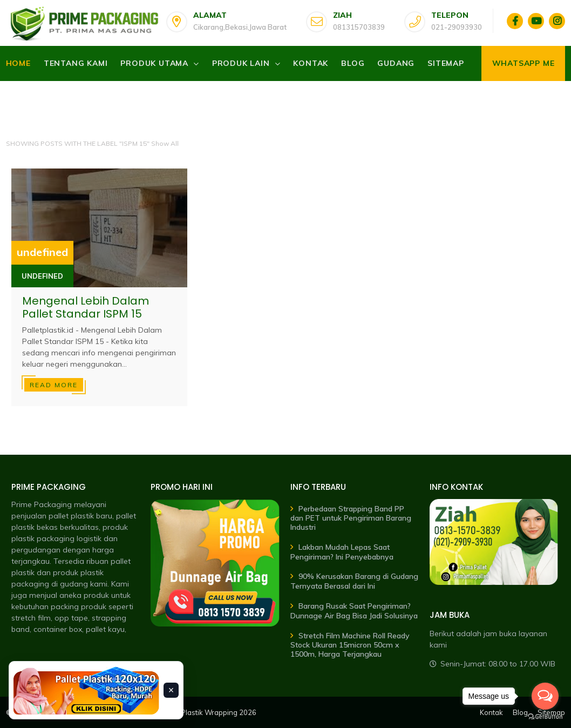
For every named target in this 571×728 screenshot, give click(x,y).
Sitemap (446, 63)
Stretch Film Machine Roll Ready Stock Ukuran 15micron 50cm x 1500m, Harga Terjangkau (350, 645)
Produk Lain (241, 63)
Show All (165, 143)
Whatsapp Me (524, 63)
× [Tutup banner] (171, 690)
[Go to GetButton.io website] (545, 717)
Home (18, 63)
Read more (54, 385)
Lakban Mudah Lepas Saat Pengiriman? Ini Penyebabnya (342, 552)
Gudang (396, 63)
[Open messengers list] (545, 696)
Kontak (311, 63)
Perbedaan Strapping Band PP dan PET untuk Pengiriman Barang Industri (351, 518)
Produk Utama (154, 63)
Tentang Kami (76, 63)
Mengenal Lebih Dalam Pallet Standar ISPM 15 (86, 307)
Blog (353, 63)
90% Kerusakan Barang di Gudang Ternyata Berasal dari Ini (354, 581)
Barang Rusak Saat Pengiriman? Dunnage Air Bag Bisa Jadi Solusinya (354, 611)
